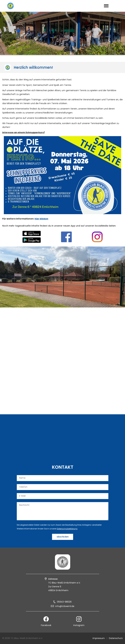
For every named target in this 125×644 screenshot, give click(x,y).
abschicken (63, 537)
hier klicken (41, 219)
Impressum (99, 638)
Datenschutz (116, 638)
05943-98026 (64, 602)
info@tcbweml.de (65, 606)
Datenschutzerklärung (67, 529)
